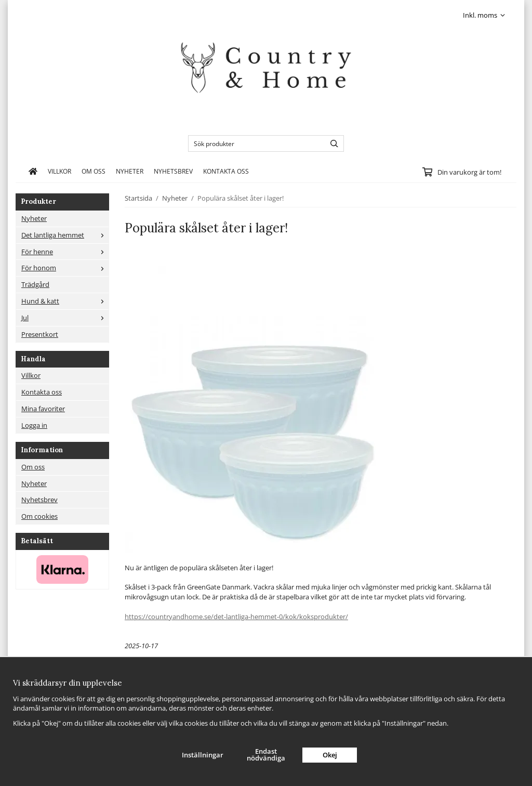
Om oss (94, 171)
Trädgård (35, 284)
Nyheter (130, 171)
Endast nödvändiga (266, 755)
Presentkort (40, 334)
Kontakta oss (226, 171)
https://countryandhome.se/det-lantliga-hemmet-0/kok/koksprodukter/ (236, 617)
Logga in (34, 425)
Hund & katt (65, 301)
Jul (65, 318)
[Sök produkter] (254, 143)
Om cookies (39, 516)
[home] (33, 171)
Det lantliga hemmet (65, 235)
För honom (65, 268)
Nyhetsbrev (173, 171)
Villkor (59, 171)
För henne (65, 252)
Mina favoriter (43, 409)
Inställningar (203, 755)
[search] (332, 143)
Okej (330, 755)
